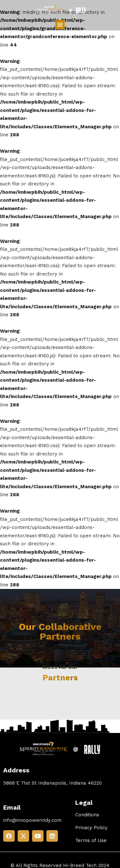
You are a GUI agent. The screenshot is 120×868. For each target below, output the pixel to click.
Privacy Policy (91, 828)
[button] (60, 25)
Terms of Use (91, 840)
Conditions (87, 815)
